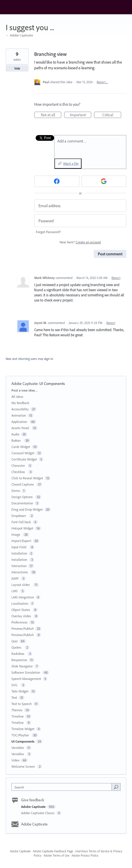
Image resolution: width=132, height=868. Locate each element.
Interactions (20, 572)
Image (16, 534)
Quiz (15, 641)
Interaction (19, 566)
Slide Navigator (22, 666)
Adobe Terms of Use (56, 855)
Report (116, 278)
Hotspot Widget (22, 528)
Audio (15, 434)
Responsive (19, 660)
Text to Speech (22, 704)
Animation (19, 415)
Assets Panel (21, 428)
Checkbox (19, 472)
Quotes (17, 647)
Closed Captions (23, 484)
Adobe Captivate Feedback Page (53, 851)
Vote (17, 68)
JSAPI (15, 578)
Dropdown (20, 516)
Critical (112, 115)
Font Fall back (21, 522)
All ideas (17, 397)
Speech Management (26, 679)
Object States (21, 610)
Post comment (110, 254)
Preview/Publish (23, 628)
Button (17, 440)
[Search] (116, 787)
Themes (17, 710)
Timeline (18, 716)
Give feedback (33, 800)
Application (20, 422)
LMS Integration (23, 597)
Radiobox (19, 654)
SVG (15, 685)
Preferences (20, 622)
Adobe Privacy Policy (85, 855)
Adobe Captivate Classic (38, 813)
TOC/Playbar (21, 735)
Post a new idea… (25, 390)
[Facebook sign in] (57, 181)
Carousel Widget (23, 453)
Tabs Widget (20, 691)
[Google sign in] (104, 181)
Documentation (22, 503)
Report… (102, 82)
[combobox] (63, 787)
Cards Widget (21, 447)
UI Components (52, 384)
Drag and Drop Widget (27, 509)
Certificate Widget (24, 459)
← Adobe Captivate (19, 35)
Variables (18, 748)
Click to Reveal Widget (27, 478)
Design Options (23, 497)
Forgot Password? (48, 232)
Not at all (51, 115)
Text (14, 697)
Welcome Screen (24, 766)
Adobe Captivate (25, 384)
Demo (16, 491)
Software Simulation (26, 672)
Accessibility (20, 409)
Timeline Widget (23, 729)
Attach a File (71, 164)
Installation (19, 553)
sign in (49, 359)
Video (15, 760)
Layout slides (22, 585)
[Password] (80, 221)
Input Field (20, 547)
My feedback (20, 403)
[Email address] (80, 206)
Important (81, 115)
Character (19, 465)
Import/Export (21, 541)
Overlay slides (22, 616)
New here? (80, 242)
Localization (20, 603)
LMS (15, 591)
